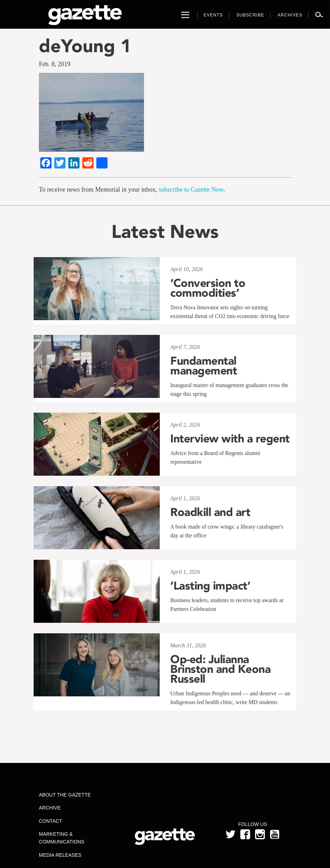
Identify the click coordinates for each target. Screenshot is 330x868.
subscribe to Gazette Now (191, 190)
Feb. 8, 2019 (55, 64)
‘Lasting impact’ (210, 586)
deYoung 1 (85, 46)
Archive (50, 808)
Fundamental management (204, 366)
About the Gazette (65, 795)
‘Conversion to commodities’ (208, 288)
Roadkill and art (210, 512)
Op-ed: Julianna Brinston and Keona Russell (220, 669)
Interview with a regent (230, 439)
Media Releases (60, 855)
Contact (51, 821)
